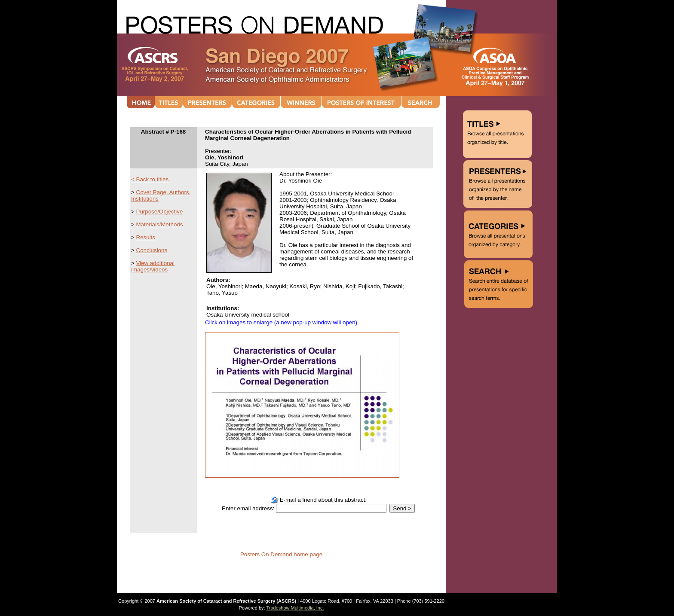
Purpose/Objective (160, 212)
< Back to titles (150, 179)
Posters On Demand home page (281, 554)
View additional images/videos (153, 266)
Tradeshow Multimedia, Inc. (295, 608)
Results (146, 237)
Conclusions (152, 250)
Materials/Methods (160, 224)
